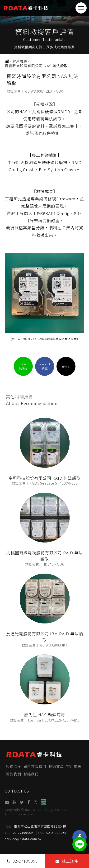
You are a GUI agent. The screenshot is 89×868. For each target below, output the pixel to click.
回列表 (66, 366)
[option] (44, 27)
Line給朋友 (23, 366)
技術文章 (56, 766)
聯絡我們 (31, 774)
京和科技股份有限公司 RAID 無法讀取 (45, 478)
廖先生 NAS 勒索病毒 (45, 715)
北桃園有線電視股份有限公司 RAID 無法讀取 (45, 556)
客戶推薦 (74, 766)
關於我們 (14, 774)
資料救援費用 (35, 766)
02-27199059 (19, 833)
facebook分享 (45, 366)
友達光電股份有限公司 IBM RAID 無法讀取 (45, 637)
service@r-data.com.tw (23, 839)
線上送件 (67, 861)
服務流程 (14, 766)
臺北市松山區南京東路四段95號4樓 (35, 826)
